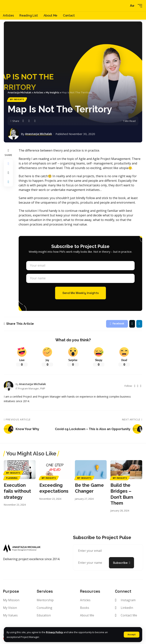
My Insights (17, 100)
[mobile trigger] (139, 6)
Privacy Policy (54, 632)
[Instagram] (138, 386)
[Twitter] (135, 386)
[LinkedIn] (141, 386)
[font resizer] (132, 6)
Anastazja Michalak (38, 134)
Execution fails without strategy (17, 491)
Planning (12, 478)
